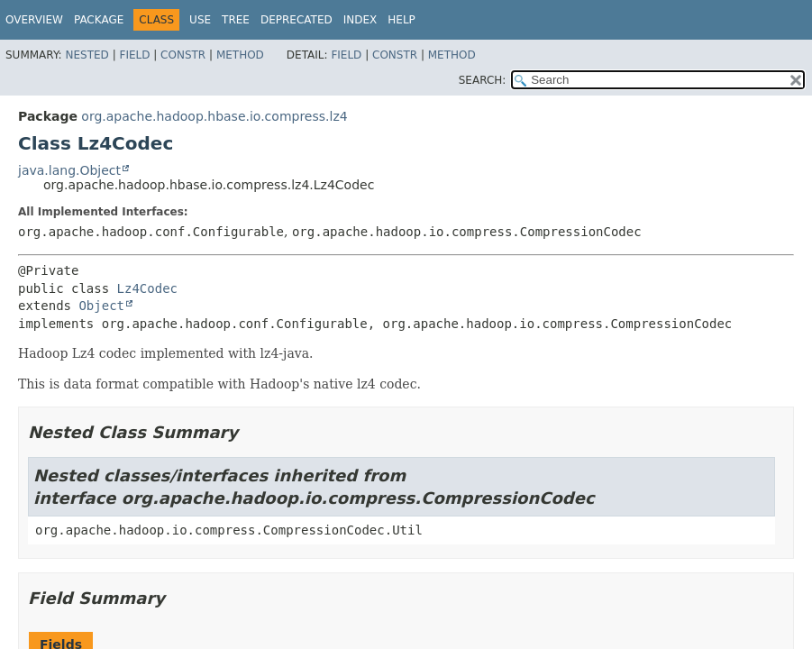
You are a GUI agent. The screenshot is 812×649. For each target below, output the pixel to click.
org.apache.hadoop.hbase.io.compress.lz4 (214, 116)
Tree (236, 20)
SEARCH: (483, 80)
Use (200, 20)
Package (99, 20)
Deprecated (297, 20)
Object (101, 306)
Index (360, 20)
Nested (87, 55)
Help (401, 20)
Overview (34, 20)
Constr (183, 55)
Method (240, 55)
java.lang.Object (69, 170)
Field (134, 55)
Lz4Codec (147, 288)
